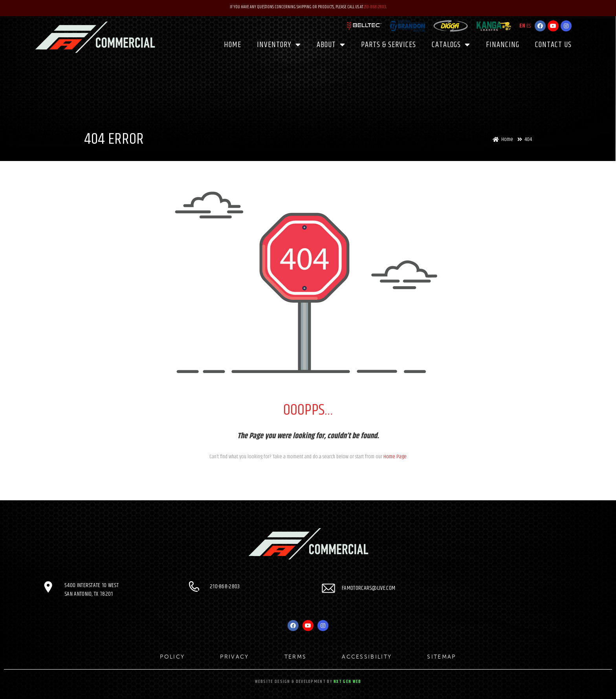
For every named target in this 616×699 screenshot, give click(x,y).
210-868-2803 (375, 7)
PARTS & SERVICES (389, 45)
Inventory (279, 45)
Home (233, 45)
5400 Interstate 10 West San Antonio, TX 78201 (92, 589)
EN (522, 26)
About (331, 45)
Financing (503, 45)
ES (529, 26)
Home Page (395, 457)
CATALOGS (451, 45)
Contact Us (553, 45)
